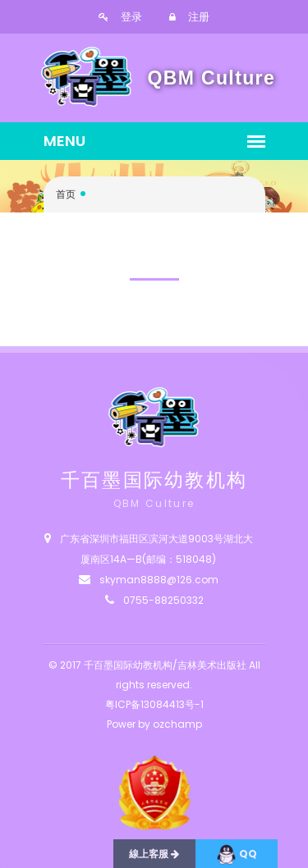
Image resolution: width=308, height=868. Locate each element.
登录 (120, 17)
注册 (189, 17)
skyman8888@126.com (159, 580)
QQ (237, 854)
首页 (66, 194)
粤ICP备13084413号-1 (154, 704)
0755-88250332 (163, 600)
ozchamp (177, 724)
